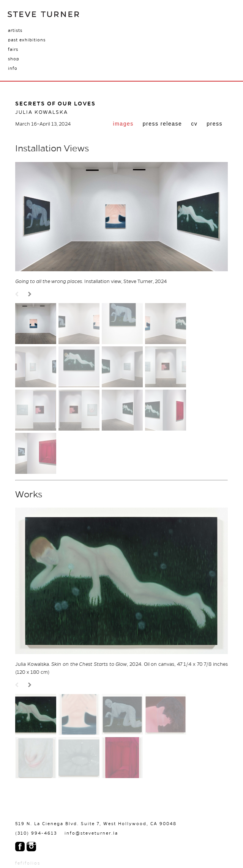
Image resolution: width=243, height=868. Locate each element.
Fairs (13, 49)
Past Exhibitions (27, 40)
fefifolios (28, 863)
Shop (14, 59)
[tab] (123, 124)
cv (194, 124)
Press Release (163, 124)
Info (13, 68)
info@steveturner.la (91, 833)
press (215, 124)
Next (31, 295)
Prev (18, 295)
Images (123, 124)
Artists (15, 30)
